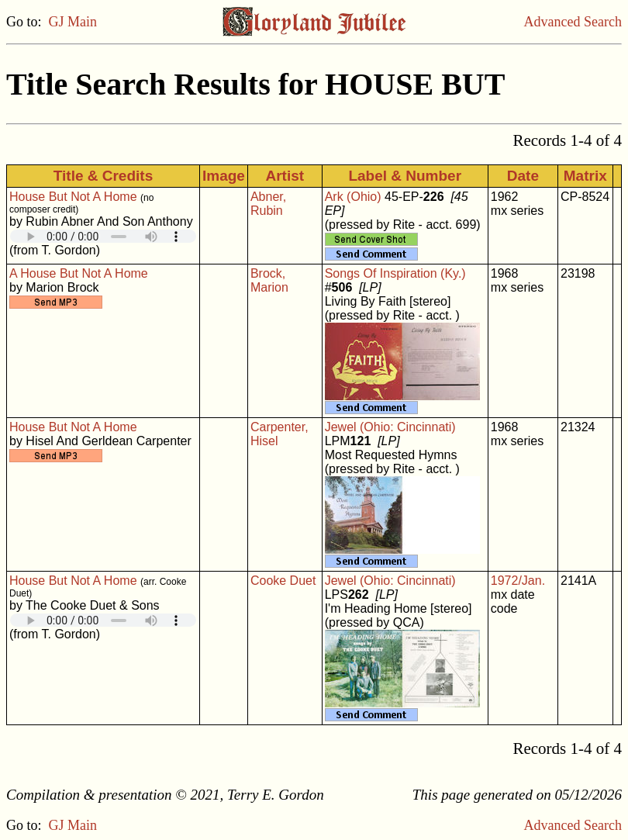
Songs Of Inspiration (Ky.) (395, 273)
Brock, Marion (269, 280)
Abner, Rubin (268, 204)
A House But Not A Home (79, 273)
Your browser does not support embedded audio (103, 236)
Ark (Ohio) (353, 197)
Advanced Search (573, 22)
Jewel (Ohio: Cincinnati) (390, 427)
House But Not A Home (73, 197)
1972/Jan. (518, 581)
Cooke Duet (283, 581)
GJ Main (73, 22)
